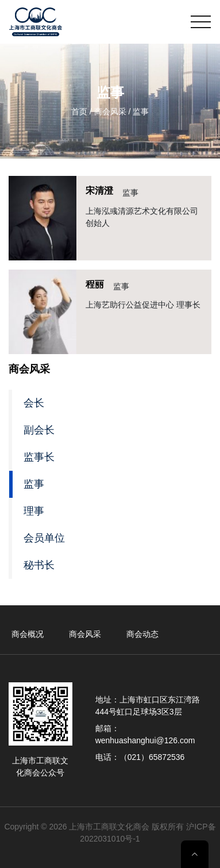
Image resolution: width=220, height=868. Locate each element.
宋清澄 (99, 191)
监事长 (39, 457)
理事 (34, 511)
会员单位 (44, 538)
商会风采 (85, 634)
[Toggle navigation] (201, 22)
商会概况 (28, 634)
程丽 (95, 284)
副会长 (39, 430)
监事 (34, 484)
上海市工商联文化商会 (109, 827)
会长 (34, 403)
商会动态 (142, 634)
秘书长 (39, 565)
